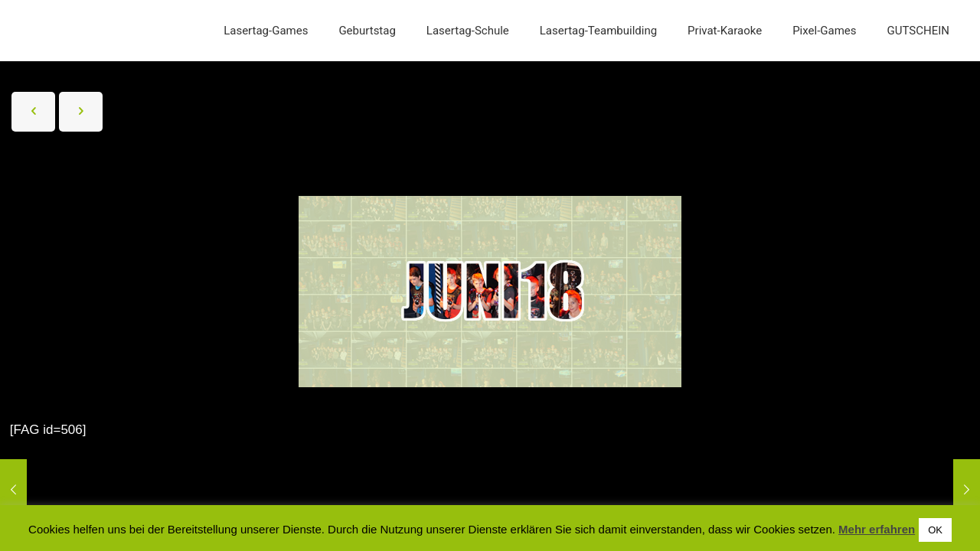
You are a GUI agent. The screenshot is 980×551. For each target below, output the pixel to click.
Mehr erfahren (877, 529)
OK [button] (935, 530)
